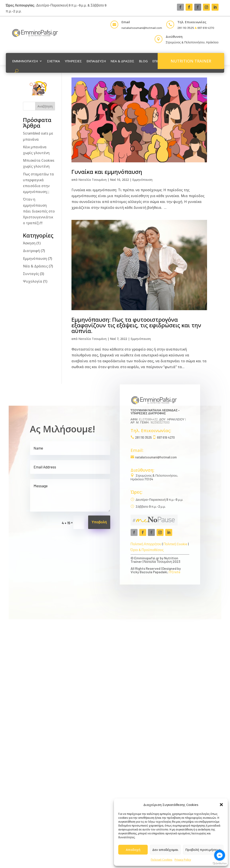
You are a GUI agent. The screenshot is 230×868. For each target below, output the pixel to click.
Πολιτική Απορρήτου (146, 544)
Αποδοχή (133, 850)
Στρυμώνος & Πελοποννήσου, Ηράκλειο (192, 42)
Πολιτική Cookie (175, 544)
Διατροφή (31, 251)
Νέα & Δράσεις (35, 266)
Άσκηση (29, 243)
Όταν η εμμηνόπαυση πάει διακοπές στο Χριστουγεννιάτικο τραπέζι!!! (39, 211)
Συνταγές (31, 274)
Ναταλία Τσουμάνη (92, 180)
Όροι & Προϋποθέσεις (147, 550)
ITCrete (175, 572)
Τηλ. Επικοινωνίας (192, 22)
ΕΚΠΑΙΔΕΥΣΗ (96, 61)
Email (126, 22)
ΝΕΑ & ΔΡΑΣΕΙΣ (122, 61)
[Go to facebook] (220, 855)
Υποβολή (99, 522)
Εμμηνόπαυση (142, 180)
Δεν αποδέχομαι (165, 850)
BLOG (143, 61)
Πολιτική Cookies (162, 860)
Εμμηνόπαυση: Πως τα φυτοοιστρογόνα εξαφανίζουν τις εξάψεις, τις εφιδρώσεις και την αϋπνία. (136, 325)
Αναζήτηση (45, 106)
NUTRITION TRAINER (191, 61)
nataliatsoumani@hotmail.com (156, 457)
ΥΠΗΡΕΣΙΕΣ (73, 61)
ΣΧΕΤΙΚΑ (53, 61)
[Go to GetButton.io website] (220, 864)
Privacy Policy (183, 860)
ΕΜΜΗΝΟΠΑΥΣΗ (25, 61)
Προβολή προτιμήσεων (203, 850)
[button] (221, 805)
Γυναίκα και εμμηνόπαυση (107, 172)
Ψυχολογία (33, 281)
